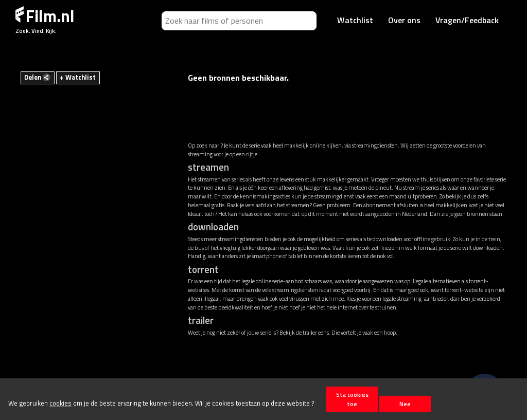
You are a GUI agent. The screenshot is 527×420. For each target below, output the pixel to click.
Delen (37, 77)
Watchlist (355, 20)
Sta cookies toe (352, 399)
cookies (60, 404)
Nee (405, 404)
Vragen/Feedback (467, 20)
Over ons (404, 20)
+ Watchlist (78, 77)
